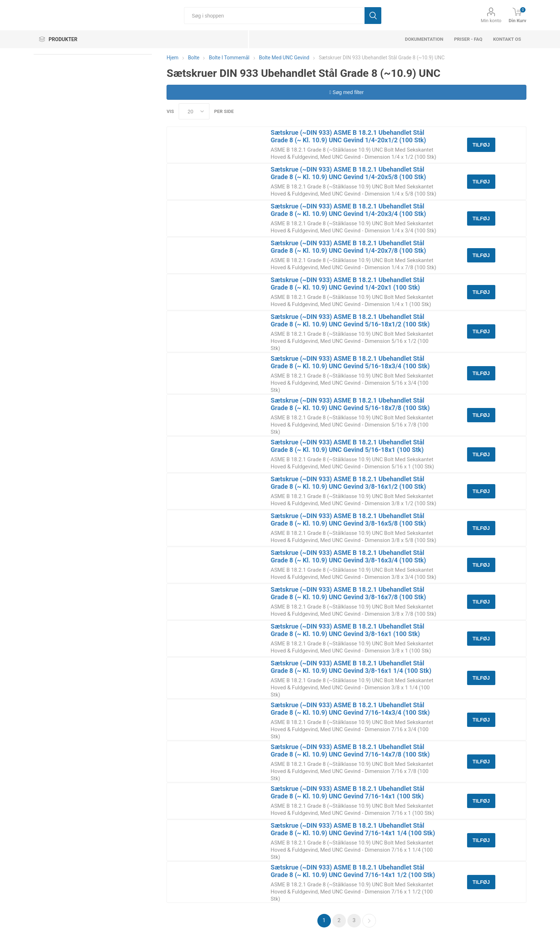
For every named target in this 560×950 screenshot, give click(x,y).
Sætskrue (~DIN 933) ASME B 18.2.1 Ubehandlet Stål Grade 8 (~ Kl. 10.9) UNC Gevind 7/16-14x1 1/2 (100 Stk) (353, 871)
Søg (373, 16)
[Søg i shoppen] (274, 16)
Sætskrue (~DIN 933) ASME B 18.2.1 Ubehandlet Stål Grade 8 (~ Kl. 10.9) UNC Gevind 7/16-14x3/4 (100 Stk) (350, 709)
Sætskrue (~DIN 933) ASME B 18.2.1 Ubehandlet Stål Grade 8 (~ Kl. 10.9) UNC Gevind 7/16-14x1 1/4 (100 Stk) (353, 829)
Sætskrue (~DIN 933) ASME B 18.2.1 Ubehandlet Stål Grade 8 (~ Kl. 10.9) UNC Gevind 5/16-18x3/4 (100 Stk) (350, 362)
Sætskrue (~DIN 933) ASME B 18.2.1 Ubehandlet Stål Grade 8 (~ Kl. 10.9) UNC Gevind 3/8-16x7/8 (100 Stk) (348, 593)
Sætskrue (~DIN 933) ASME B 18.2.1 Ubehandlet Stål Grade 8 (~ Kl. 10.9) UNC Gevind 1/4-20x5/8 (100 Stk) (348, 173)
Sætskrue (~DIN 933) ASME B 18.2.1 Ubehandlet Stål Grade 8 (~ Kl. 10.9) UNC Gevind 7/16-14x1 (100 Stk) (347, 792)
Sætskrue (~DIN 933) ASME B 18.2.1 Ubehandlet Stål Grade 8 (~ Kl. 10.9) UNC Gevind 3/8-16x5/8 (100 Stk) (348, 520)
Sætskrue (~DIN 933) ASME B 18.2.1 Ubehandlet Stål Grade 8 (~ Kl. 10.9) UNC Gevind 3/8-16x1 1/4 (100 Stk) (351, 667)
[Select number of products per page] (194, 111)
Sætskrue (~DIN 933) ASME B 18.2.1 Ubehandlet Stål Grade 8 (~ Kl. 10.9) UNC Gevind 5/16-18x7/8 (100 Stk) (350, 404)
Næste (369, 921)
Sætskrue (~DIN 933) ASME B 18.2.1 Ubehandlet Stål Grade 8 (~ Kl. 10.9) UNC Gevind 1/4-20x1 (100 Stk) (347, 284)
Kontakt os (507, 39)
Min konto (491, 21)
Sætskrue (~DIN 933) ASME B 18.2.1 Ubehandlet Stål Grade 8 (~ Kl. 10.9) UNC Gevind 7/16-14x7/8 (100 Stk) (350, 750)
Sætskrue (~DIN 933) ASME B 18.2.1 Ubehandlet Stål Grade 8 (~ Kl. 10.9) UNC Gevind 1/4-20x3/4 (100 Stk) (348, 210)
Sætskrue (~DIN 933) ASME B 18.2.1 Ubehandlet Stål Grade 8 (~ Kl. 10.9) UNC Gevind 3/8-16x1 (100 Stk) (347, 630)
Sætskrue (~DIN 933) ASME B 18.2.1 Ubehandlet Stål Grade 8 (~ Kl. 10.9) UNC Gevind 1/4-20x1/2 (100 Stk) (348, 136)
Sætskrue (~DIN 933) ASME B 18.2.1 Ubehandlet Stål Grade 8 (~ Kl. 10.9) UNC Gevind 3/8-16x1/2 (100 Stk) (348, 483)
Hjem (172, 58)
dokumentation (424, 39)
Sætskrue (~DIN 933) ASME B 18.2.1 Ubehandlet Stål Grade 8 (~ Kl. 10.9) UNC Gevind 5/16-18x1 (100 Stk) (347, 446)
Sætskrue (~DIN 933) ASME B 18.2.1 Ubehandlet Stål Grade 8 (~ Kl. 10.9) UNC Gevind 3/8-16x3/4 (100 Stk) (348, 556)
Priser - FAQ (468, 39)
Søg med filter (347, 92)
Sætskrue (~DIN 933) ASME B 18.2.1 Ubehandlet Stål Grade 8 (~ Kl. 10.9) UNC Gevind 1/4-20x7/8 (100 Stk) (348, 247)
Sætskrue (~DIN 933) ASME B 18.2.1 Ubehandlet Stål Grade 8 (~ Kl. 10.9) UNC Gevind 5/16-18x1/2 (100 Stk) (350, 320)
